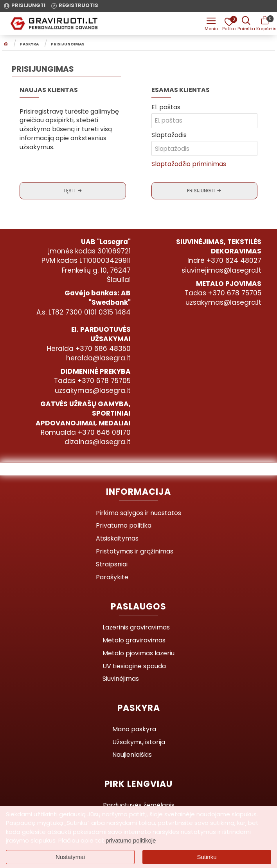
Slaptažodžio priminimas (189, 165)
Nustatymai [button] (70, 857)
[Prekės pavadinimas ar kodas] (246, 24)
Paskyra (29, 44)
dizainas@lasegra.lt (98, 442)
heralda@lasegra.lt (98, 358)
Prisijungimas (68, 44)
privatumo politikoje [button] (131, 840)
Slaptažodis (169, 135)
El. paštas (166, 108)
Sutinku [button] (207, 857)
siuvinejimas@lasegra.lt (221, 270)
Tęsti (69, 191)
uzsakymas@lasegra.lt (223, 302)
